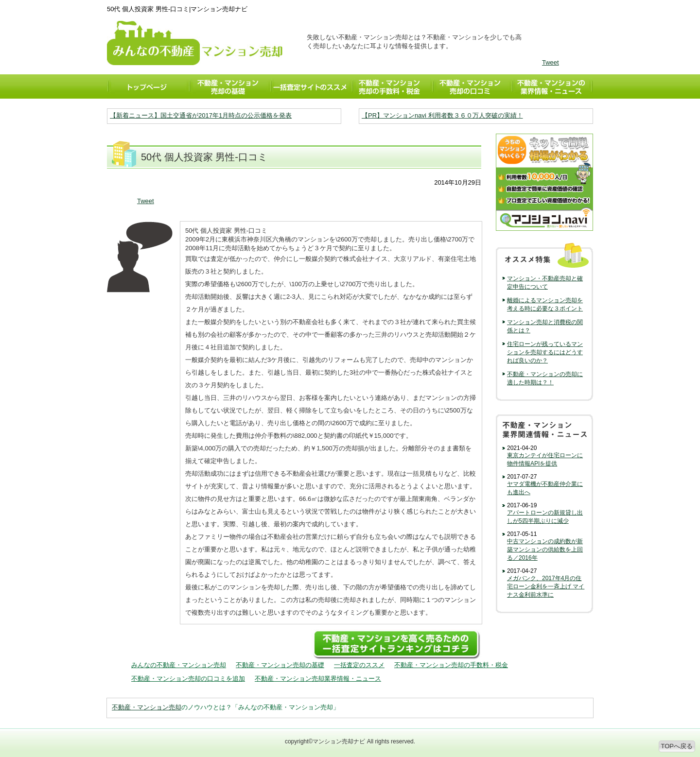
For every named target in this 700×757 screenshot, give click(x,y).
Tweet (551, 62)
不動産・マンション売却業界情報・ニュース (318, 679)
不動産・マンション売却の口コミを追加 (188, 679)
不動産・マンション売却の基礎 (280, 665)
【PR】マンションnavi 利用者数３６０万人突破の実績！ (442, 115)
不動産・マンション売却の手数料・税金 (451, 665)
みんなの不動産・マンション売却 (179, 665)
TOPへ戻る (677, 746)
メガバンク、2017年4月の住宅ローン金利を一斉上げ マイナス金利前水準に (546, 586)
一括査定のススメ (359, 665)
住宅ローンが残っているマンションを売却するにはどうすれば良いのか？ (545, 352)
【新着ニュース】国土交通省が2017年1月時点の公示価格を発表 (201, 115)
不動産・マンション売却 (147, 707)
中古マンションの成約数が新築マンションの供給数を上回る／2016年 (545, 550)
